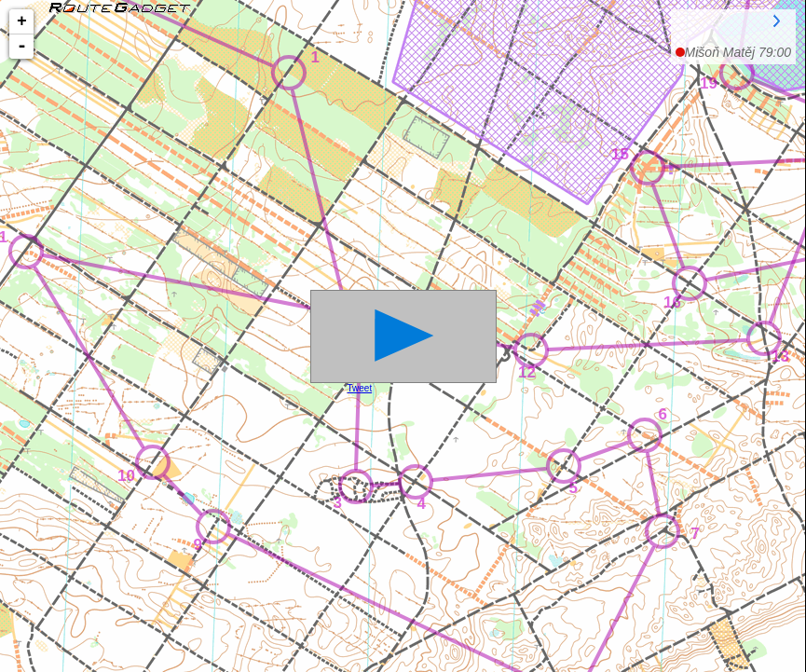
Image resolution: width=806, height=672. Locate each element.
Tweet (360, 388)
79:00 (738, 52)
